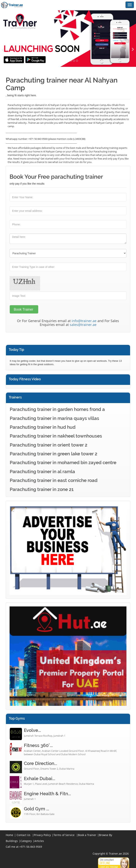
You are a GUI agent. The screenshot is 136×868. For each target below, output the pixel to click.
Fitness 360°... (38, 745)
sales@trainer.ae (83, 325)
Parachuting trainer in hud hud (43, 427)
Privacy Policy (42, 835)
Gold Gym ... (36, 809)
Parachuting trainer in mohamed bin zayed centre (63, 463)
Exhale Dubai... (40, 778)
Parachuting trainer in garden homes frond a (57, 409)
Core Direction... (40, 763)
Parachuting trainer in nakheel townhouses (56, 436)
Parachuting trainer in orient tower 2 (49, 445)
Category (26, 841)
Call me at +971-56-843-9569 (24, 847)
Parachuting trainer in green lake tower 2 (53, 454)
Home (9, 835)
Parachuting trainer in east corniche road (54, 480)
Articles (39, 841)
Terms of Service (64, 835)
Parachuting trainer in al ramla (42, 472)
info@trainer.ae (84, 321)
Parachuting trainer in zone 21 (42, 489)
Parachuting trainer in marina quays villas (54, 418)
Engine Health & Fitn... (47, 794)
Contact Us (23, 835)
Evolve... (32, 730)
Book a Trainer (87, 835)
